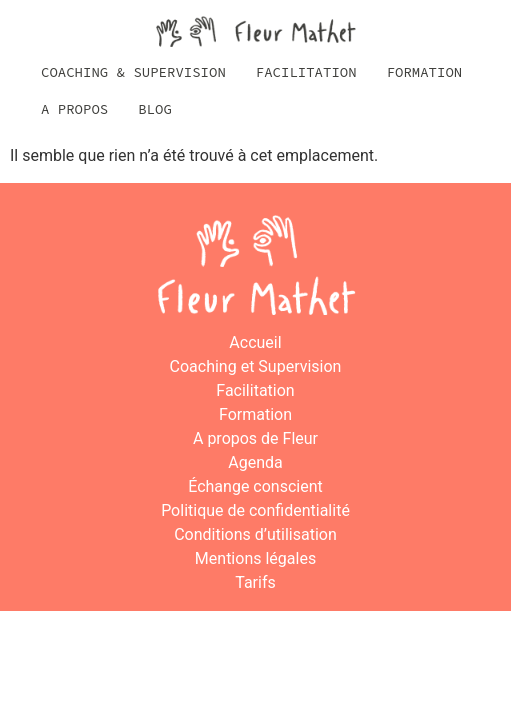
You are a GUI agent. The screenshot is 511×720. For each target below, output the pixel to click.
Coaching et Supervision (256, 366)
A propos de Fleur (255, 438)
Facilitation (306, 72)
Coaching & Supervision (133, 72)
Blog (155, 109)
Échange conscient (255, 486)
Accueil (255, 342)
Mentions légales (255, 558)
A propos (74, 109)
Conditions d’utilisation (255, 534)
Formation (425, 72)
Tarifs (255, 582)
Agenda (255, 462)
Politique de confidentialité (255, 510)
